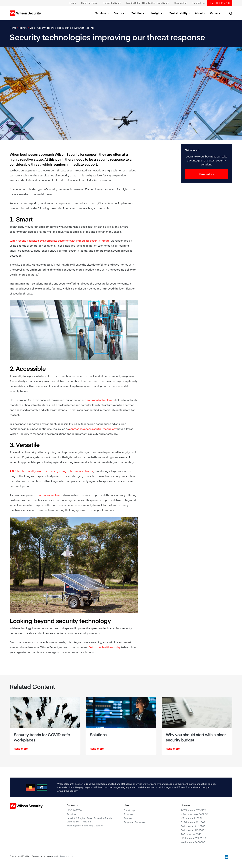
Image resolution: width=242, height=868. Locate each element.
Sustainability (180, 13)
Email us (71, 814)
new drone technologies (100, 400)
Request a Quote (112, 3)
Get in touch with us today (105, 647)
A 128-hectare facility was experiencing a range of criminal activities (51, 471)
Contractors (181, 3)
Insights (158, 13)
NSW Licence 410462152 (194, 814)
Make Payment (89, 3)
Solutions (139, 13)
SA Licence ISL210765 (193, 826)
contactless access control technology (93, 429)
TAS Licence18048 (191, 834)
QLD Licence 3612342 (193, 822)
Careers (217, 13)
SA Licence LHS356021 (194, 830)
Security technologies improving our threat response (66, 28)
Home (13, 28)
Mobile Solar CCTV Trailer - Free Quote (148, 3)
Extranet (128, 814)
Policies (128, 818)
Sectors (120, 13)
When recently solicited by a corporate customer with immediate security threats (60, 241)
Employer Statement (135, 822)
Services (102, 13)
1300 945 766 (74, 810)
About (200, 13)
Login (73, 3)
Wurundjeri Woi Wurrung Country (85, 826)
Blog (32, 28)
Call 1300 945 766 (220, 3)
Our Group (129, 810)
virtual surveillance (50, 495)
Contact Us (198, 3)
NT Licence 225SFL (192, 818)
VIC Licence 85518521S (193, 838)
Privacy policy (67, 856)
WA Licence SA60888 (193, 842)
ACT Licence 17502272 (193, 810)
